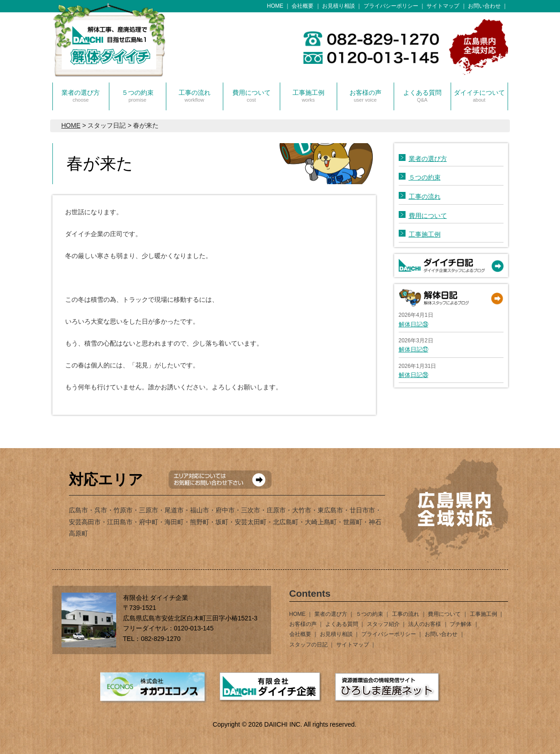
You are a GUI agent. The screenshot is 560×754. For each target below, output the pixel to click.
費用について (252, 96)
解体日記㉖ (414, 375)
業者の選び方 (81, 96)
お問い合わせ (484, 6)
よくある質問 (422, 96)
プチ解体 (461, 624)
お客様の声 (365, 96)
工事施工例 (308, 96)
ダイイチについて (479, 96)
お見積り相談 (339, 6)
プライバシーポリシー (391, 6)
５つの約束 (138, 96)
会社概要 (303, 6)
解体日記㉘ (414, 324)
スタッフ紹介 (383, 624)
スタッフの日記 (308, 645)
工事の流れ (195, 96)
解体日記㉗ (414, 349)
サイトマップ (443, 6)
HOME (275, 6)
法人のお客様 (425, 624)
